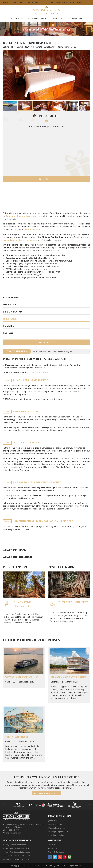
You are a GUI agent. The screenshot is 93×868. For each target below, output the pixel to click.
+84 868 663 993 (82, 2)
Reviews (8, 333)
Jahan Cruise (53, 821)
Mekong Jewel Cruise (56, 828)
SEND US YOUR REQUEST (47, 793)
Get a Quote (46, 179)
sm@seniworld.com (61, 2)
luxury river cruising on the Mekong (20, 240)
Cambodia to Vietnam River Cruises (17, 856)
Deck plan (10, 304)
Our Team (19, 2)
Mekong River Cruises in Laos (14, 845)
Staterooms (11, 297)
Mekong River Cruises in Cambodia (17, 852)
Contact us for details (38, 372)
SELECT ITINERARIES (16, 351)
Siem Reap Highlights (74, 602)
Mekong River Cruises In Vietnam (16, 848)
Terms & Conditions (56, 852)
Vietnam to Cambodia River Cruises (17, 859)
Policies (8, 326)
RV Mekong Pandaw (56, 835)
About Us (7, 2)
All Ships (16, 18)
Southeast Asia (33, 230)
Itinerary (10, 319)
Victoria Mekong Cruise (22, 677)
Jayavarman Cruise (56, 824)
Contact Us (76, 18)
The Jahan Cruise (17, 737)
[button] (5, 75)
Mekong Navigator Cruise (69, 677)
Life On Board (12, 312)
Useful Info (57, 18)
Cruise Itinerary (36, 18)
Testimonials (32, 2)
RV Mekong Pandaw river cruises (22, 216)
